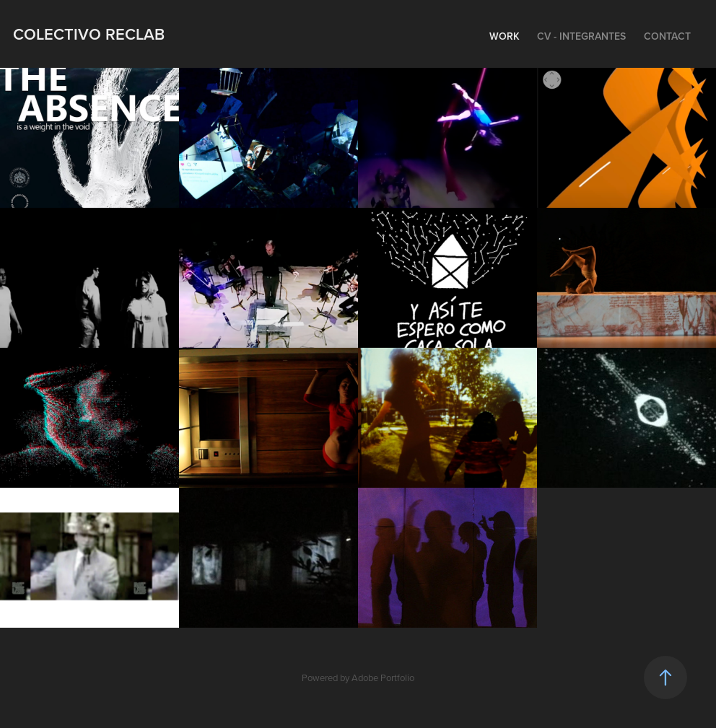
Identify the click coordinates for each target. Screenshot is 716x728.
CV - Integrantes (581, 36)
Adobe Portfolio (383, 677)
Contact (667, 36)
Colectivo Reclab (89, 34)
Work (505, 36)
